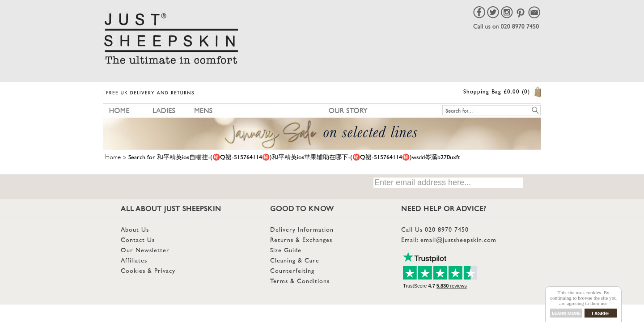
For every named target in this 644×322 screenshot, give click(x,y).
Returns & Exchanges (301, 240)
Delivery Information (302, 230)
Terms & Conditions (300, 282)
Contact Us (138, 240)
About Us (135, 230)
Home (113, 156)
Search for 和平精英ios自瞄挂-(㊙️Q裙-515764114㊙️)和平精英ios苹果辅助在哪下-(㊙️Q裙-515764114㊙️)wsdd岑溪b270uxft (294, 158)
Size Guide (286, 251)
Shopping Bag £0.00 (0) (497, 92)
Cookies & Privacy (148, 271)
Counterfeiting (292, 271)
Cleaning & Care (295, 261)
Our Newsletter (145, 251)
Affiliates (134, 261)
